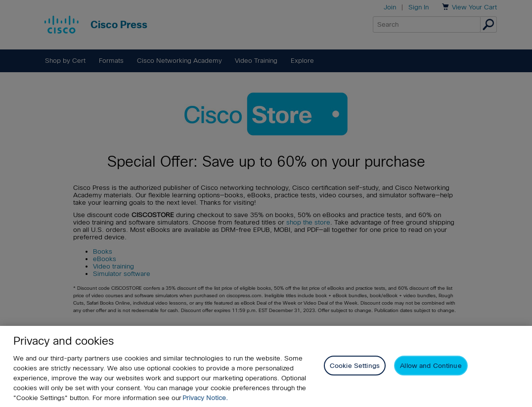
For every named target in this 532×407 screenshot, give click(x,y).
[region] (266, 366)
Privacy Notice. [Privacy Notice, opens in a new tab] (205, 398)
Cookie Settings (355, 366)
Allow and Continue (431, 366)
